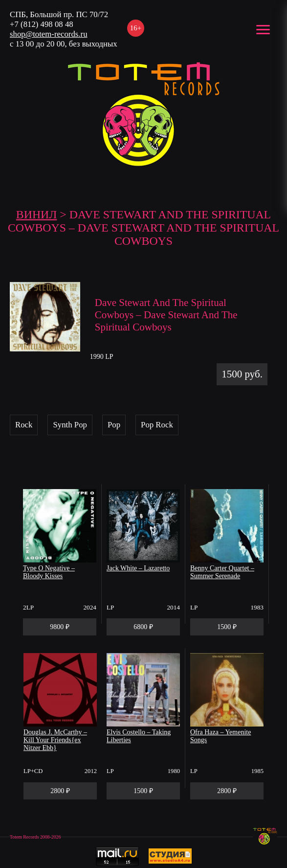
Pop (114, 425)
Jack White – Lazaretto (138, 568)
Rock (24, 425)
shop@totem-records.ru (49, 34)
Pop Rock (157, 425)
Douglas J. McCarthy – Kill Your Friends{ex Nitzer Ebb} (55, 740)
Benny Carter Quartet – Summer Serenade (222, 572)
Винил (37, 214)
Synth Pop (70, 425)
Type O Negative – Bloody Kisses (49, 572)
